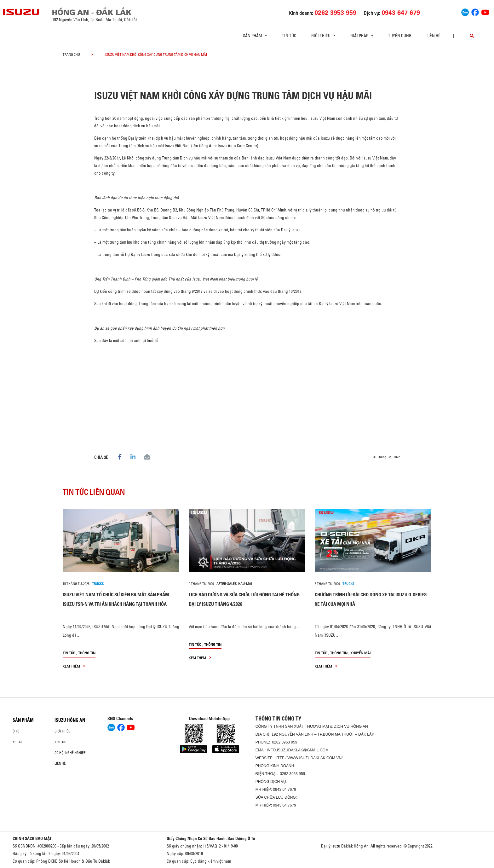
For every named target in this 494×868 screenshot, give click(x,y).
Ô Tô (16, 731)
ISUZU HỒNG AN (70, 720)
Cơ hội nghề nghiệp (70, 753)
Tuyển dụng (400, 36)
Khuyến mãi (360, 653)
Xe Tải (17, 742)
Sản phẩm (23, 720)
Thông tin (87, 653)
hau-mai (245, 584)
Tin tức (289, 36)
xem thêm (74, 666)
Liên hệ (434, 36)
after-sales (227, 584)
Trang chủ (71, 55)
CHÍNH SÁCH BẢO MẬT (32, 838)
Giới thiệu (63, 731)
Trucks (98, 584)
